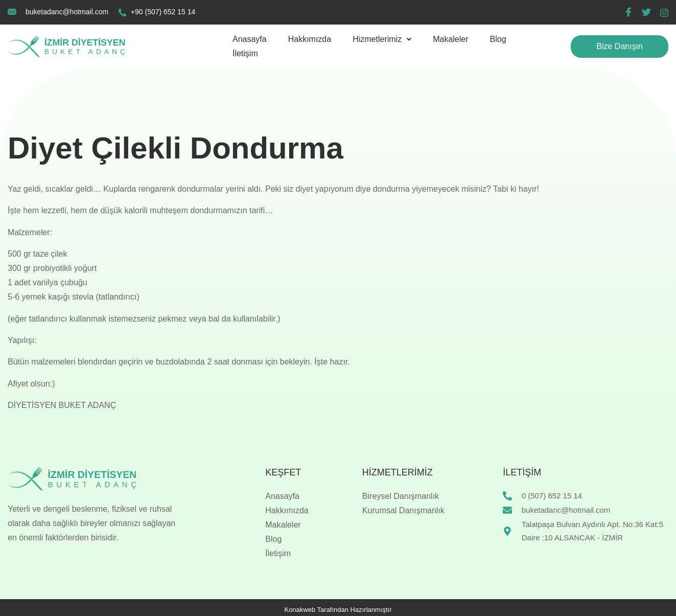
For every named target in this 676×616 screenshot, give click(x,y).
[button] (382, 39)
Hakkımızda (310, 39)
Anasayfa (250, 39)
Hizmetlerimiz (382, 39)
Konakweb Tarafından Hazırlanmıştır (338, 610)
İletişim (245, 53)
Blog (498, 39)
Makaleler (450, 39)
